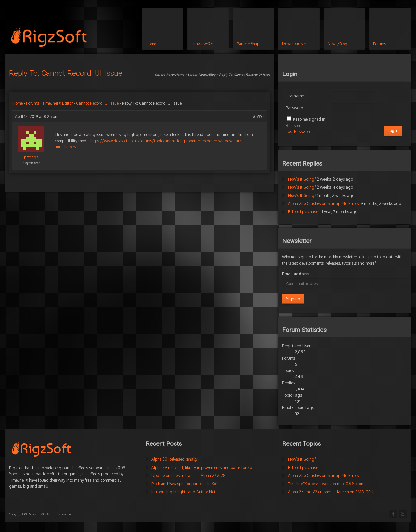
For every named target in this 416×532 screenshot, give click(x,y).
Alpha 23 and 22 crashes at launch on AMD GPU (331, 492)
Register (293, 125)
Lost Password (299, 132)
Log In (393, 131)
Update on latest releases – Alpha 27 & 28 (188, 476)
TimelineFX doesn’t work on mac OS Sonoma (327, 484)
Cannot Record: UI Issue (97, 103)
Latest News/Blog (202, 75)
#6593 (259, 117)
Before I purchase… (304, 212)
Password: (295, 108)
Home (180, 75)
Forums (32, 103)
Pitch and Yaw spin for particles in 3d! (184, 484)
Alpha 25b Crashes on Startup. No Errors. (324, 204)
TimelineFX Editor (58, 103)
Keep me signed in (309, 119)
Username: (295, 96)
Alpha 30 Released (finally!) (175, 459)
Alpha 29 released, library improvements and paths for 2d (202, 467)
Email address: (296, 274)
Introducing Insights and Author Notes (185, 492)
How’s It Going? (302, 179)
